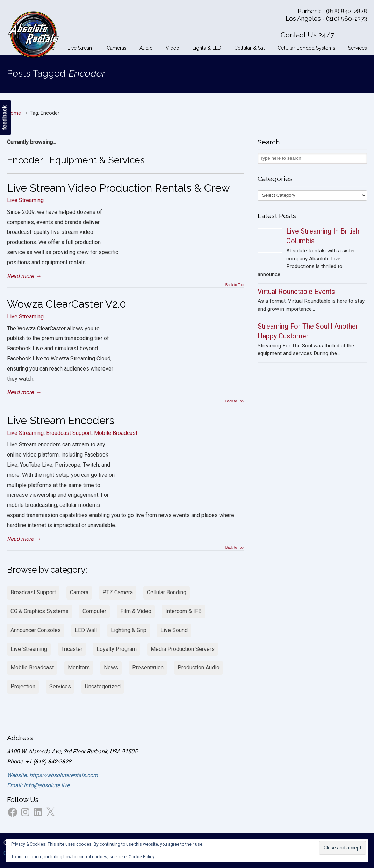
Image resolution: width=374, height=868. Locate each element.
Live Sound (174, 630)
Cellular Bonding (167, 592)
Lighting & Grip (129, 630)
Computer (94, 611)
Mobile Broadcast (116, 433)
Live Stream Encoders (61, 420)
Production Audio (199, 668)
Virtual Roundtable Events (296, 292)
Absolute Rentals (33, 33)
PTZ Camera (118, 592)
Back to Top (235, 285)
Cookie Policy (142, 857)
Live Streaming (25, 200)
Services (60, 686)
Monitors (79, 668)
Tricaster (72, 649)
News (111, 668)
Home (14, 113)
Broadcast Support (69, 433)
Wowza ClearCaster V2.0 (67, 304)
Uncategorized (103, 686)
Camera (79, 592)
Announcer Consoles (36, 630)
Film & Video (136, 611)
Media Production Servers (183, 649)
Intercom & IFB (184, 611)
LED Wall (86, 630)
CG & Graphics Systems (39, 611)
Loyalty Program (117, 649)
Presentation (148, 668)
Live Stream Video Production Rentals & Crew (118, 188)
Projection (23, 686)
